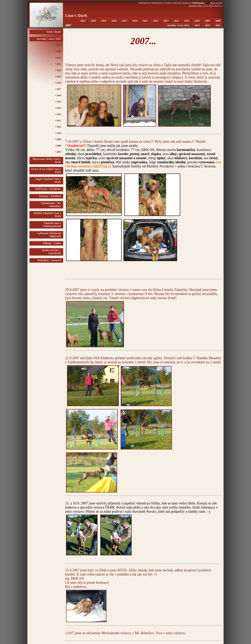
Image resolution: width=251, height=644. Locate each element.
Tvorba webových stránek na (184, 3)
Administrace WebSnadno (150, 3)
